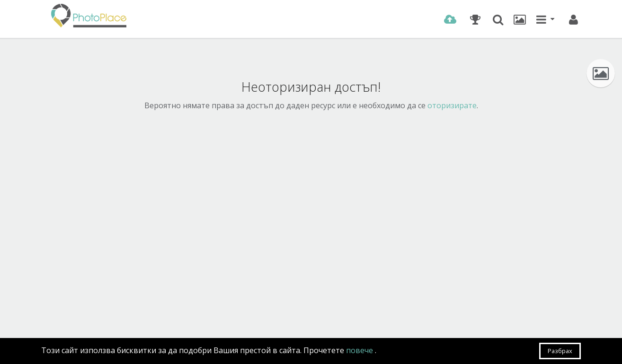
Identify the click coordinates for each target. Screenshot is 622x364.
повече (360, 350)
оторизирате (452, 105)
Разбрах (560, 351)
